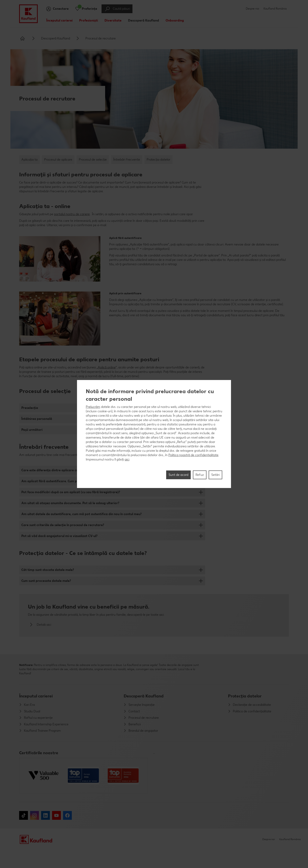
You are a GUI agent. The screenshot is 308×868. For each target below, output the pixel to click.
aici (127, 459)
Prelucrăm (93, 407)
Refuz (200, 475)
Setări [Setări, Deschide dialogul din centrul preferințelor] (215, 475)
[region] (154, 434)
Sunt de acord (178, 475)
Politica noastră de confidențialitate (193, 455)
